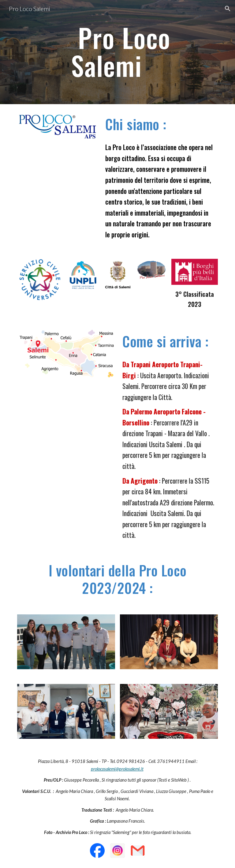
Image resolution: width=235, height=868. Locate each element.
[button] (228, 9)
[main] (126, 52)
